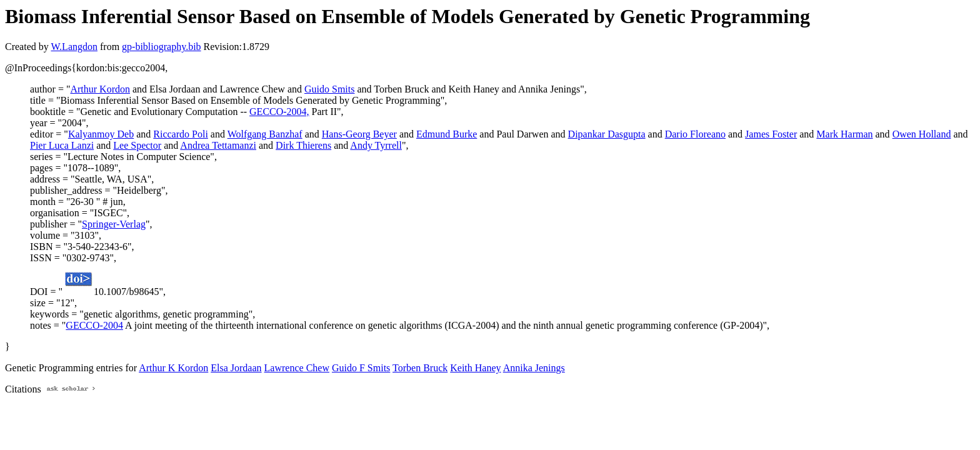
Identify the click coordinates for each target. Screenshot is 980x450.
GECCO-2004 (94, 325)
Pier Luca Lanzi (62, 145)
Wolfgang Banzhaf (265, 134)
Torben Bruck (420, 368)
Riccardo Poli (181, 134)
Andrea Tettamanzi (218, 145)
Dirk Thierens (303, 145)
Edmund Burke (447, 134)
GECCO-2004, (279, 112)
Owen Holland (922, 134)
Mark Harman (844, 134)
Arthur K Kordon (173, 368)
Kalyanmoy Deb (101, 134)
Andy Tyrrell (376, 145)
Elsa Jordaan (236, 368)
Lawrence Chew (297, 368)
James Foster (771, 134)
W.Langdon (74, 47)
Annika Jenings (534, 368)
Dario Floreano (695, 134)
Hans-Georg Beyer (359, 134)
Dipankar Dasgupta (607, 134)
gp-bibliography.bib (162, 47)
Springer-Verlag (114, 224)
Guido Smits (329, 89)
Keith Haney (475, 368)
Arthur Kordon (100, 89)
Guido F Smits (361, 368)
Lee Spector (137, 145)
